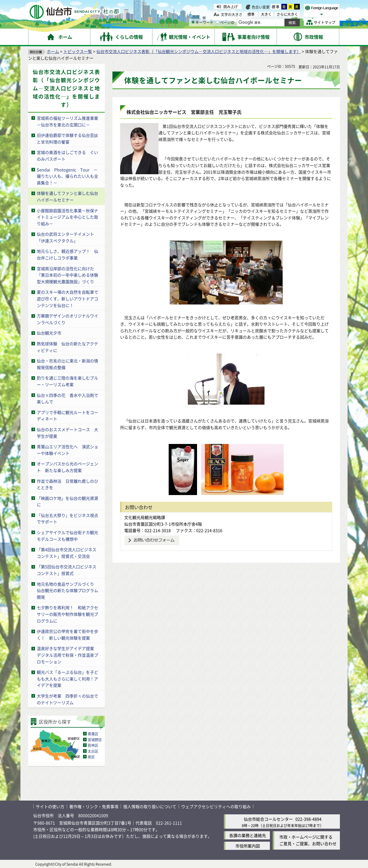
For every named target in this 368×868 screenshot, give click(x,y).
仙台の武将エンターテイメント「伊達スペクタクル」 (65, 237)
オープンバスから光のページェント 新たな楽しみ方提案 (67, 467)
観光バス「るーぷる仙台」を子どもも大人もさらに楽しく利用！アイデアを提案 (67, 679)
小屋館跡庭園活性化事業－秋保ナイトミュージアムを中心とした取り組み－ (67, 217)
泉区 (91, 757)
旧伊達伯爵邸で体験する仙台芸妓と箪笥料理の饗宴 (67, 138)
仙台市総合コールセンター (268, 819)
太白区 (93, 751)
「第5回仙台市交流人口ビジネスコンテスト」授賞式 (67, 570)
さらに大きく (287, 14)
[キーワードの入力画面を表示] (193, 22)
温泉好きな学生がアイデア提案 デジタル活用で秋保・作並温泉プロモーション (67, 655)
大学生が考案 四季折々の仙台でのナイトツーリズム (67, 699)
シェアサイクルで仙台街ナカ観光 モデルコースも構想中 (70, 536)
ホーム (53, 51)
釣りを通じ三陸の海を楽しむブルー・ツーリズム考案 (67, 381)
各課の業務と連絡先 (248, 835)
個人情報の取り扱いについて (150, 806)
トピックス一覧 (78, 51)
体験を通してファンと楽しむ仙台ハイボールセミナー (67, 196)
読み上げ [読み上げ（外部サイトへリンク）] (231, 6)
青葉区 (93, 734)
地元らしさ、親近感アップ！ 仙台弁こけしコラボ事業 (67, 254)
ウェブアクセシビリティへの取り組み (216, 806)
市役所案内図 (248, 846)
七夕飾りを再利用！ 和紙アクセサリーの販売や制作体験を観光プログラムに (67, 614)
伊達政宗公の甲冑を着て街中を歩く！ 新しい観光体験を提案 (67, 635)
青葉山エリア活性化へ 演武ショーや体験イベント (67, 450)
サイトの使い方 (50, 806)
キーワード (202, 22)
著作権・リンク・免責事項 (94, 806)
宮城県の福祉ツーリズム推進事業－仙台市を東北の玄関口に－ (67, 121)
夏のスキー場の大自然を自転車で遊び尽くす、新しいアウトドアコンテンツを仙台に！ (67, 298)
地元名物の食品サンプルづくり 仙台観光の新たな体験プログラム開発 (67, 590)
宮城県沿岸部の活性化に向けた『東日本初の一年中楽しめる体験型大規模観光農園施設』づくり (67, 275)
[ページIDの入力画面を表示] (218, 22)
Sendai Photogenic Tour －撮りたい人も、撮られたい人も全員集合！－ (67, 176)
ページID (225, 22)
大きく (266, 14)
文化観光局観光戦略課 (145, 517)
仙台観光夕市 (49, 333)
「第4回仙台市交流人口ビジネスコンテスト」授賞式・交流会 (67, 553)
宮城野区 (95, 740)
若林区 (93, 745)
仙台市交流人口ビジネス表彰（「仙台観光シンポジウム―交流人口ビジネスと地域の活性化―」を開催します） (199, 51)
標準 (276, 7)
